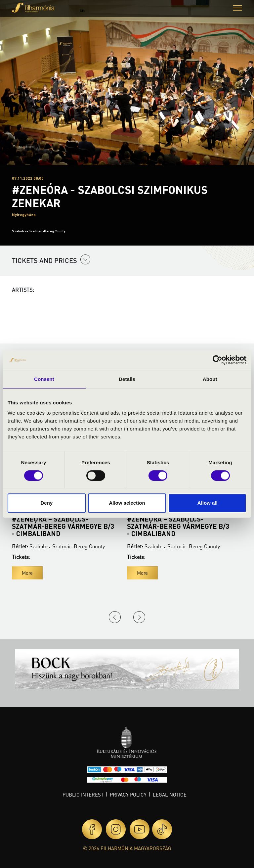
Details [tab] (127, 379)
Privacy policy (128, 795)
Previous (115, 617)
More (27, 573)
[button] (237, 9)
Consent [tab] (44, 379)
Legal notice (170, 795)
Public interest (83, 795)
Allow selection (127, 503)
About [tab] (210, 379)
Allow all (208, 503)
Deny (46, 503)
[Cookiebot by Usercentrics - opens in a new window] (217, 360)
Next (139, 617)
